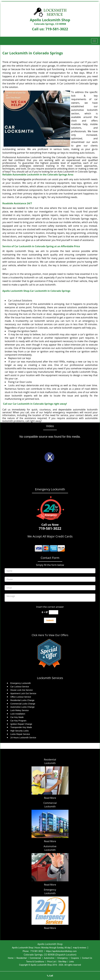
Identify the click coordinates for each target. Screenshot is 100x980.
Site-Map (62, 962)
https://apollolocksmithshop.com (61, 951)
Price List (51, 962)
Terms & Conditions (35, 962)
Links (71, 962)
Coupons (75, 958)
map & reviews (80, 948)
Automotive (49, 958)
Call (50, 976)
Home (11, 958)
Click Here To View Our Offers (50, 635)
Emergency (62, 958)
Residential (22, 958)
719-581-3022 (57, 29)
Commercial (35, 958)
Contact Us (87, 958)
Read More (50, 798)
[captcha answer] (54, 612)
